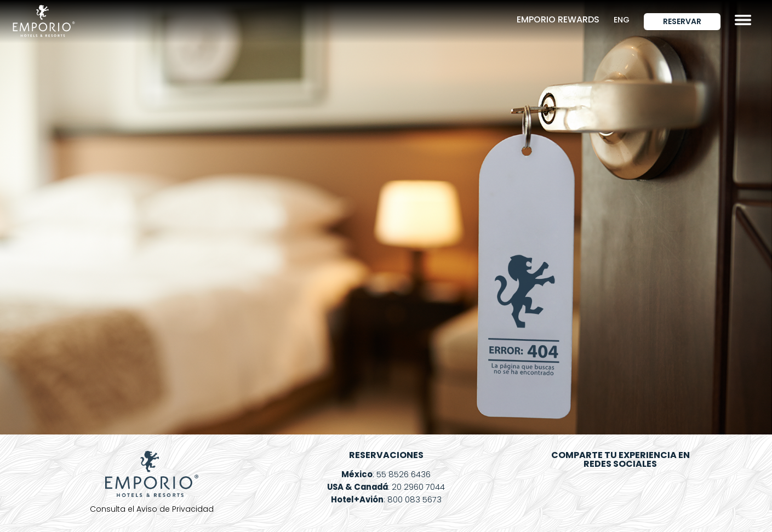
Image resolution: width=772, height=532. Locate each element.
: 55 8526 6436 (386, 474)
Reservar (682, 21)
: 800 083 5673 (386, 499)
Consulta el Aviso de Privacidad (152, 509)
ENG (622, 20)
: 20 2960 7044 (386, 487)
